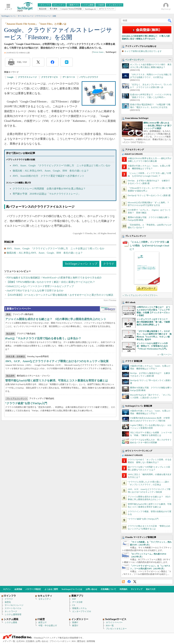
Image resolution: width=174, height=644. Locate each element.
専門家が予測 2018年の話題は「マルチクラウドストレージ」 (47, 194)
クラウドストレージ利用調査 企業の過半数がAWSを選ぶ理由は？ (49, 189)
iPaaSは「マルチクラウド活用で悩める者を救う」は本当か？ (43, 338)
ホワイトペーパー (114, 622)
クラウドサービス (50, 77)
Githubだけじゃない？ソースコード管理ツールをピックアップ (40, 286)
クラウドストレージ (27, 77)
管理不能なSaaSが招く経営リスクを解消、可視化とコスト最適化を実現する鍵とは (57, 380)
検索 (170, 21)
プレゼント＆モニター (116, 629)
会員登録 (18, 589)
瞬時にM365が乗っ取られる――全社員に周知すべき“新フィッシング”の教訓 (158, 126)
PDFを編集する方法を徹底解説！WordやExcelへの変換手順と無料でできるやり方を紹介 (54, 278)
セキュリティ (45, 599)
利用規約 (123, 589)
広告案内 (30, 641)
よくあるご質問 (51, 589)
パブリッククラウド (89, 77)
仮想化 (8, 602)
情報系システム (79, 608)
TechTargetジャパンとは (72, 589)
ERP (74, 599)
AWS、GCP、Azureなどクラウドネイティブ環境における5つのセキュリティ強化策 (57, 361)
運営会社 (81, 641)
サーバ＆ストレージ (14, 605)
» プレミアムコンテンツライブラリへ (140, 295)
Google (10, 77)
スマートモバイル (13, 608)
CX (74, 605)
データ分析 (77, 602)
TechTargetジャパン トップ (81, 264)
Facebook (129, 582)
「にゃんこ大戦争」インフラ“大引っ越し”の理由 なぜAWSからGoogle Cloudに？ (149, 246)
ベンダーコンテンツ (135, 60)
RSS (123, 582)
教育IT (75, 626)
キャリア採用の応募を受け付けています (143, 51)
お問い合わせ (91, 589)
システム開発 (11, 622)
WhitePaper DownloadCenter (108, 309)
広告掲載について (108, 589)
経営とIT (43, 622)
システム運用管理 (13, 614)
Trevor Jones (98, 52)
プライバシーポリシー (60, 641)
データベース (69, 77)
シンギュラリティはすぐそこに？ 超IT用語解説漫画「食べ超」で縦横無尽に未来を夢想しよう (153, 322)
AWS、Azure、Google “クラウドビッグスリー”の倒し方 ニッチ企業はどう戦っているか (62, 166)
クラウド (109, 264)
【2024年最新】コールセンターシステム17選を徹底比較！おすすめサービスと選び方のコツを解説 (60, 295)
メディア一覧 (9, 641)
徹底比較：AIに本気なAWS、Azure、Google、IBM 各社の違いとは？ (51, 171)
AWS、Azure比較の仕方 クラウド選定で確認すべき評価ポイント (48, 176)
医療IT (75, 622)
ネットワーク (11, 611)
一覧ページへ (166, 355)
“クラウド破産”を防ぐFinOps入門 (26, 403)
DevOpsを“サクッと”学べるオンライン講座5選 (149, 195)
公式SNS (20, 641)
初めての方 (151, 589)
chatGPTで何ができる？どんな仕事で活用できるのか (35, 291)
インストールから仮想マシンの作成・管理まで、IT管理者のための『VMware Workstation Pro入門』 (152, 346)
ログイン (7, 589)
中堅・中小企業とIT (48, 626)
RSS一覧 (110, 626)
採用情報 (91, 641)
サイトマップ (137, 589)
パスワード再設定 (33, 589)
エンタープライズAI (82, 611)
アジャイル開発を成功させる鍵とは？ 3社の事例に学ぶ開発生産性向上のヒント (56, 319)
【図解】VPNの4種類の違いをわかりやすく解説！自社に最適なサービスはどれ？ (51, 282)
